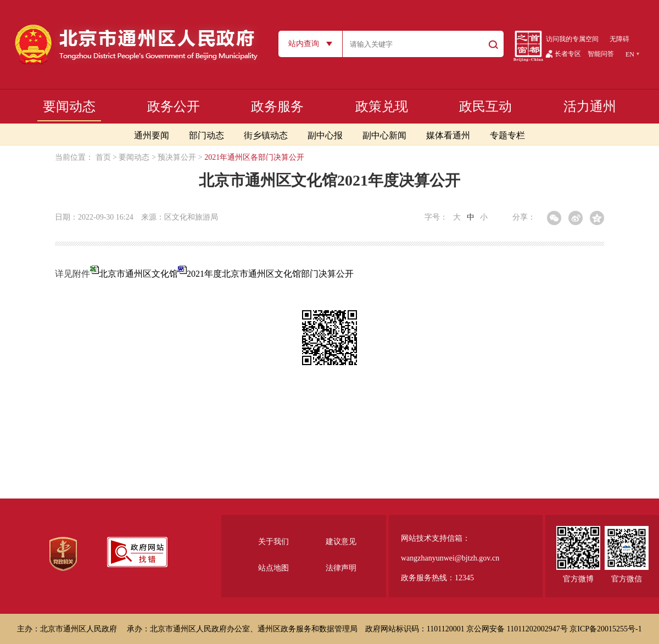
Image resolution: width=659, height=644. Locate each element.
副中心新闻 (384, 135)
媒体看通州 (448, 135)
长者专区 (568, 54)
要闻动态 (69, 107)
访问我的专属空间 (572, 39)
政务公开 (174, 107)
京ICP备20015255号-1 (605, 629)
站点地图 (273, 568)
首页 (103, 157)
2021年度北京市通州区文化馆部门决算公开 (270, 274)
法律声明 (341, 568)
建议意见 (341, 542)
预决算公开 (177, 157)
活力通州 (590, 107)
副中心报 (325, 135)
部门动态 (206, 135)
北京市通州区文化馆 (143, 274)
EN (630, 54)
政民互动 (485, 107)
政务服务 (277, 107)
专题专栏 (507, 135)
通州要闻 (152, 135)
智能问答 (601, 54)
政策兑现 (382, 107)
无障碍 (619, 39)
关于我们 (273, 542)
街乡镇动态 (266, 135)
